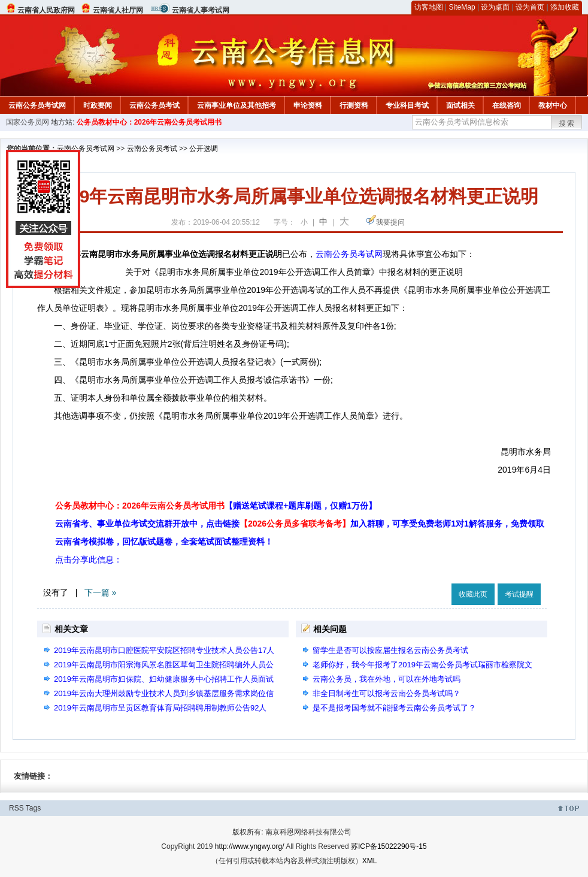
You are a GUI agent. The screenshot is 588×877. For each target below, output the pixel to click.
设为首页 (530, 7)
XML (370, 861)
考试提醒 (519, 594)
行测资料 (354, 105)
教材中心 (553, 105)
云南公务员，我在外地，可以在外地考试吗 (387, 679)
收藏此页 (473, 594)
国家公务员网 (28, 122)
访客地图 (429, 7)
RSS (16, 808)
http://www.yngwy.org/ (250, 846)
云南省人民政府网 (46, 10)
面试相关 (460, 105)
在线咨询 (507, 105)
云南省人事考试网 (201, 10)
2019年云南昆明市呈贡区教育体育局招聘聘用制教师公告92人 (160, 708)
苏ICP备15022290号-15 (389, 846)
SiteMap (462, 7)
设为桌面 (495, 7)
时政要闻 (98, 105)
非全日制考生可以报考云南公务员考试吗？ (387, 693)
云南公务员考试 (154, 105)
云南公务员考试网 (37, 105)
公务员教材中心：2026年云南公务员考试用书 (149, 122)
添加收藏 (565, 7)
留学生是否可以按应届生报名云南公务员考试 (390, 650)
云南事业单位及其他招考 (237, 105)
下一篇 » (101, 592)
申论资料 (308, 105)
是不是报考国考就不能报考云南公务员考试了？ (394, 708)
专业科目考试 (407, 105)
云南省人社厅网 (118, 10)
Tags (33, 808)
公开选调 (204, 149)
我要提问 (390, 222)
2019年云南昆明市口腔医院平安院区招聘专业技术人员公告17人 (164, 650)
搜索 (567, 123)
